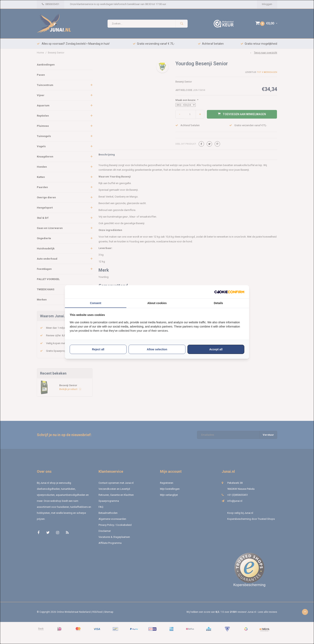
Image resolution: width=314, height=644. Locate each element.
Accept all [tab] (216, 349)
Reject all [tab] (98, 349)
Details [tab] (218, 303)
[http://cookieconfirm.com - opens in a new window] (229, 292)
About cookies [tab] (157, 303)
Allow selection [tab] (157, 349)
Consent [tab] (96, 303)
